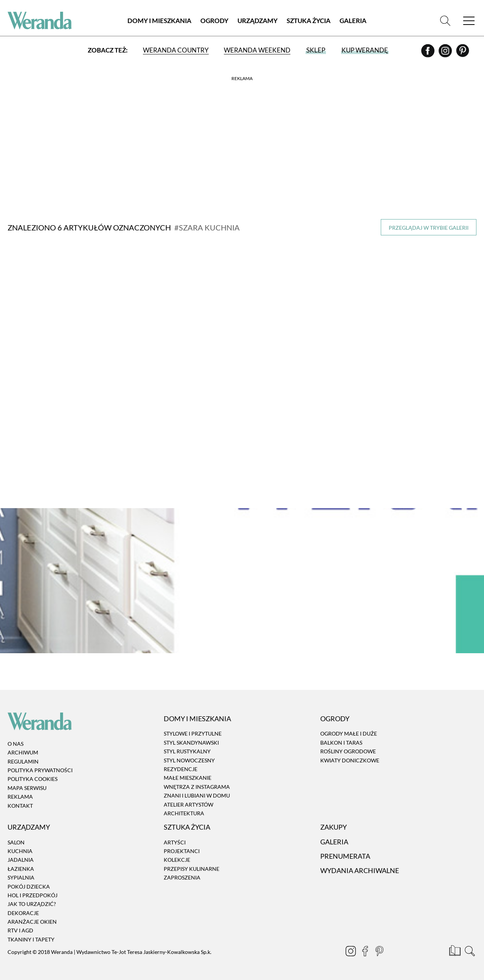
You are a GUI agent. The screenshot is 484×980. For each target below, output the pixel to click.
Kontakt (20, 806)
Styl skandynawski (191, 743)
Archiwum (23, 752)
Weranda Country (176, 50)
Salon (16, 842)
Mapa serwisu (27, 788)
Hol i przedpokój (33, 895)
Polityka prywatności (40, 770)
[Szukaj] (445, 21)
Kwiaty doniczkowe (350, 760)
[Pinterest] (463, 53)
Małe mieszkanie (188, 778)
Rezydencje (181, 769)
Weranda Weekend (257, 50)
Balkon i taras (341, 743)
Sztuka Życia (309, 21)
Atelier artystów (188, 805)
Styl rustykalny (187, 751)
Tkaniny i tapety (31, 939)
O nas (16, 744)
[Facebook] (428, 53)
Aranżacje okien (32, 922)
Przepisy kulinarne (192, 869)
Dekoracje (23, 913)
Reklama (20, 797)
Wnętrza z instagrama (197, 787)
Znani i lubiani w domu (197, 795)
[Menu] (469, 21)
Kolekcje (177, 860)
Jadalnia (21, 860)
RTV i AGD (20, 931)
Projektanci (182, 851)
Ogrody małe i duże (349, 734)
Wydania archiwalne (360, 870)
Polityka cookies (33, 779)
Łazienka (21, 869)
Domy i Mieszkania (159, 21)
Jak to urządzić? (32, 904)
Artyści (175, 842)
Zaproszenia (182, 877)
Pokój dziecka (29, 886)
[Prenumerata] (455, 952)
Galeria (353, 21)
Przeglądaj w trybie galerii (429, 228)
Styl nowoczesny (189, 760)
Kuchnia (20, 851)
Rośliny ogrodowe (348, 751)
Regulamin (23, 761)
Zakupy (334, 827)
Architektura (184, 813)
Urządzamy (258, 21)
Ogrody (214, 21)
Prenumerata (345, 856)
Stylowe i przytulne (193, 734)
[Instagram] (446, 53)
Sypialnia (21, 877)
